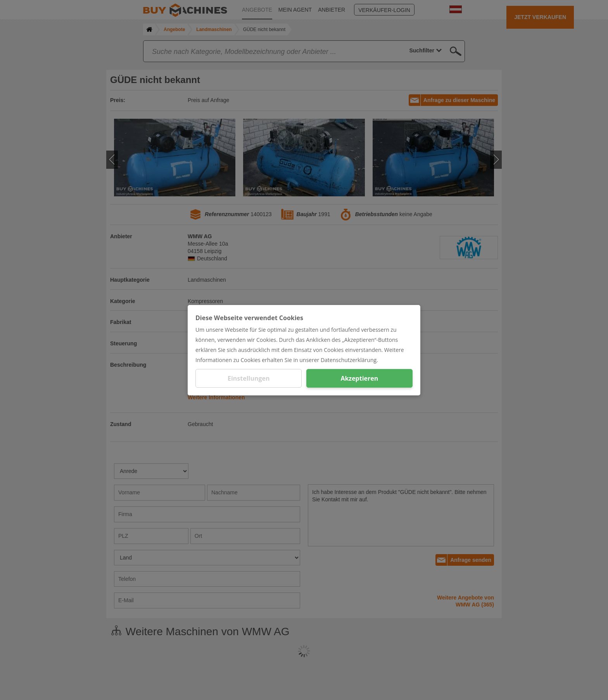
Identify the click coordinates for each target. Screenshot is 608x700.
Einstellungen (249, 378)
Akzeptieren (359, 378)
